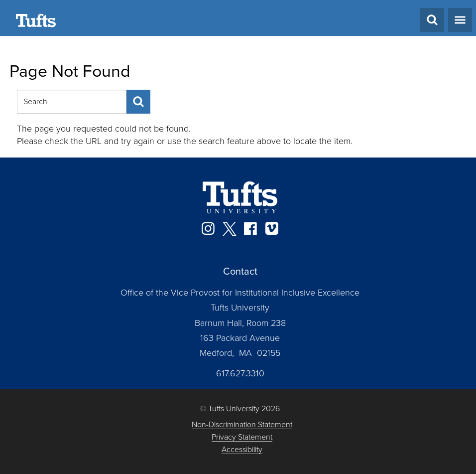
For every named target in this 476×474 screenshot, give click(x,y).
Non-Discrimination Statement (242, 425)
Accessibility (242, 450)
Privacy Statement (242, 437)
